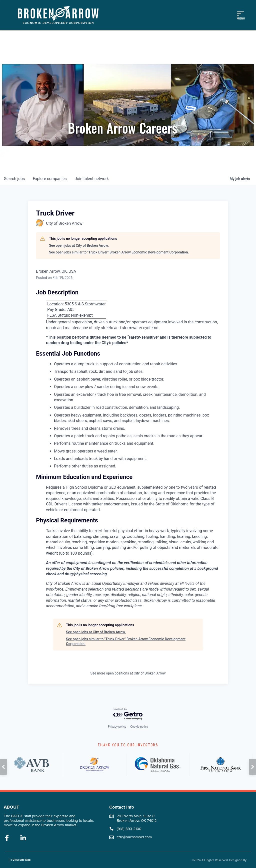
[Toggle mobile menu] (240, 15)
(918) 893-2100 (129, 829)
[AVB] (31, 765)
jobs (14, 179)
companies (50, 179)
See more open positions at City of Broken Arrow (128, 673)
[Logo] (61, 15)
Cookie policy (139, 727)
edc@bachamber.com (134, 837)
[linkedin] (23, 838)
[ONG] (158, 765)
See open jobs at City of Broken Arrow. (79, 245)
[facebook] (7, 838)
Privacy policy (117, 727)
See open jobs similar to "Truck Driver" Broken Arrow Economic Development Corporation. (119, 252)
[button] (3, 767)
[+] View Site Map (20, 860)
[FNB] (221, 765)
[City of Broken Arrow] (94, 765)
